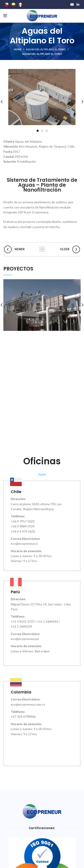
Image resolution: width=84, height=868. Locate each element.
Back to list (42, 249)
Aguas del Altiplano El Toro (46, 49)
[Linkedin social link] (78, 4)
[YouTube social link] (72, 4)
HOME (18, 49)
